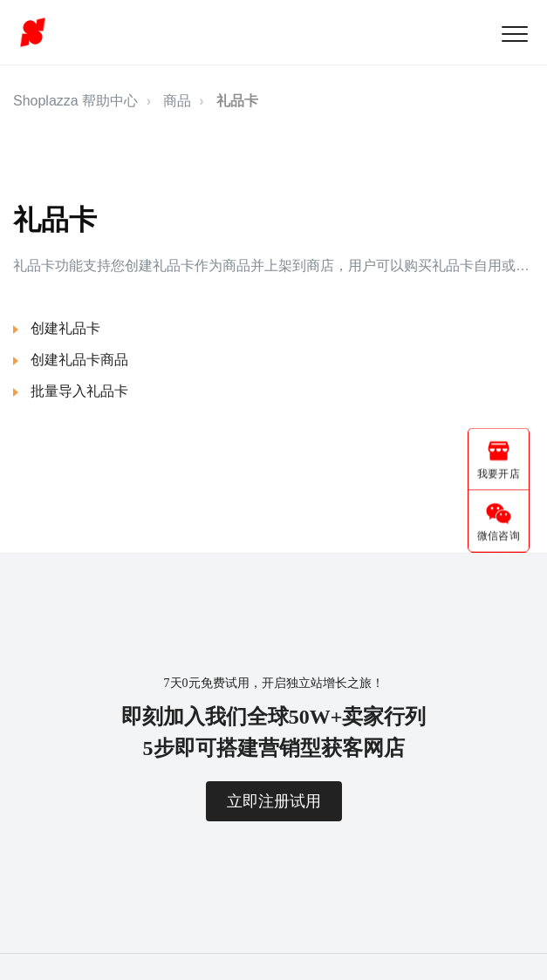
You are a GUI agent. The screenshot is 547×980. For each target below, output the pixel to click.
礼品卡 (237, 101)
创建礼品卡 (65, 328)
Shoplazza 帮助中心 (75, 101)
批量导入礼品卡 (79, 391)
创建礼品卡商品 (79, 360)
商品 (177, 101)
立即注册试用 (274, 801)
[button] (514, 34)
